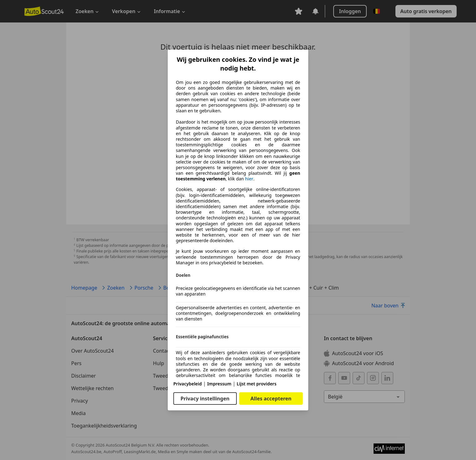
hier (249, 179)
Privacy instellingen (205, 399)
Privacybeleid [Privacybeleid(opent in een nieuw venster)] (188, 384)
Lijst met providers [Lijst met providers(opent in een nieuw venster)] (257, 384)
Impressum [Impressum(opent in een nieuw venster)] (219, 384)
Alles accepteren (271, 399)
